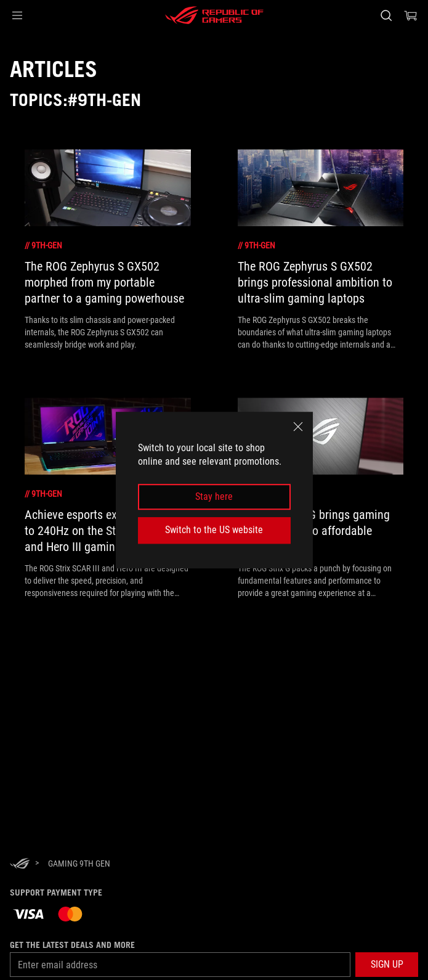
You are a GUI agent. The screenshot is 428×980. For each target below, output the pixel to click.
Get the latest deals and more (72, 945)
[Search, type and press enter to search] (386, 15)
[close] (298, 427)
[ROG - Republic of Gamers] (214, 15)
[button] (17, 15)
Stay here (214, 496)
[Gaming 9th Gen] (79, 864)
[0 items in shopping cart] (411, 15)
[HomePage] (20, 864)
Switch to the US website (214, 530)
